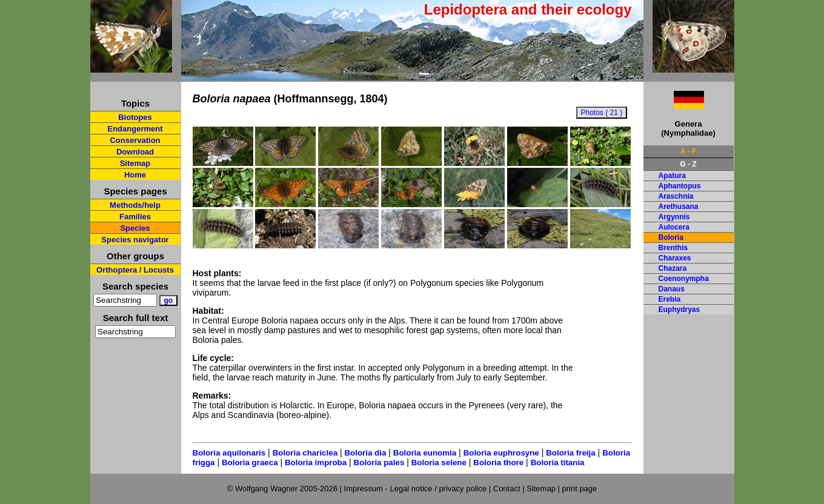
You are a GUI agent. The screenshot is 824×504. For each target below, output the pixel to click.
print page (579, 489)
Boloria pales (379, 463)
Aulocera (674, 227)
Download (135, 152)
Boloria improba (316, 463)
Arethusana (679, 207)
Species (135, 228)
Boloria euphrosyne (501, 453)
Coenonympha (684, 279)
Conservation (135, 140)
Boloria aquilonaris (229, 453)
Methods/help (135, 205)
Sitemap (135, 163)
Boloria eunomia (425, 453)
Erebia (670, 299)
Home (135, 175)
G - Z (688, 164)
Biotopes (135, 117)
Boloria (671, 237)
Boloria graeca (250, 463)
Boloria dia (365, 453)
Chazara (673, 268)
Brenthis (673, 248)
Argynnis (674, 217)
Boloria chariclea (305, 453)
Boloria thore (498, 463)
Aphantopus (680, 186)
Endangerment (135, 129)
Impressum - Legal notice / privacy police (417, 489)
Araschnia (676, 196)
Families (135, 217)
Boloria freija (570, 453)
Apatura (672, 176)
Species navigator (135, 240)
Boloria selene (439, 463)
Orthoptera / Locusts (135, 270)
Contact (507, 489)
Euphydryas (679, 310)
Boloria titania (558, 463)
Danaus (672, 289)
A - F (688, 151)
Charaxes (675, 258)
